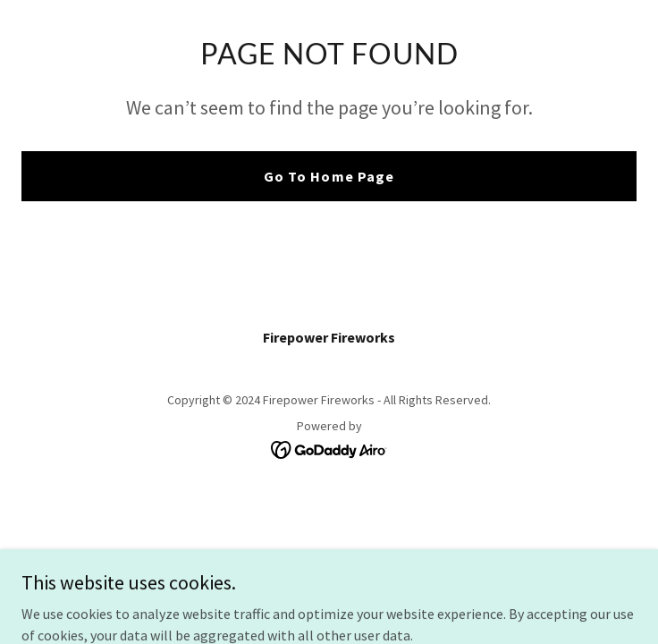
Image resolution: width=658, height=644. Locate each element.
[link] (329, 448)
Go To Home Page (329, 176)
